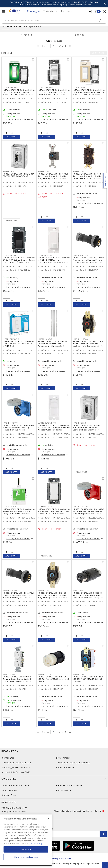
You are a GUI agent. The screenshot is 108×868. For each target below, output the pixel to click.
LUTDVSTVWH (79, 88)
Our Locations (9, 790)
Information (54, 751)
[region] (26, 840)
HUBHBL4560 (44, 172)
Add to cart (11, 137)
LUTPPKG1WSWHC (11, 339)
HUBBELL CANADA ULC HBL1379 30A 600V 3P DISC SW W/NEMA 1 (19, 175)
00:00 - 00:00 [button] (49, 11)
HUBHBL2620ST (80, 674)
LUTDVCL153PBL (10, 255)
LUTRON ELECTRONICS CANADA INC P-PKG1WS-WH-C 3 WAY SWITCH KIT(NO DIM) (19, 344)
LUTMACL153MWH (46, 507)
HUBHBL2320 (44, 591)
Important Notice (65, 767)
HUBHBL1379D (9, 172)
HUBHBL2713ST (45, 674)
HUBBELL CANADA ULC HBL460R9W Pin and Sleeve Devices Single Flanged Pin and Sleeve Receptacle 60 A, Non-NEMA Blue (18, 429)
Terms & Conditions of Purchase (73, 763)
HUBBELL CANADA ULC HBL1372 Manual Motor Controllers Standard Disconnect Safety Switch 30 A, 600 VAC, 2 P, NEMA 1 (88, 429)
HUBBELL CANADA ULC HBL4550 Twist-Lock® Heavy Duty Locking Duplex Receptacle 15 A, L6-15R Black (88, 177)
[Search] (54, 20)
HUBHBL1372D (79, 423)
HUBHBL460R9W (11, 423)
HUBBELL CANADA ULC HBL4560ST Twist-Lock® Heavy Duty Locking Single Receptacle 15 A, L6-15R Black (53, 177)
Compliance (8, 758)
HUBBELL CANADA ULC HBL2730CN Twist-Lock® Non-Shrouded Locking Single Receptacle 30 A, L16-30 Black (88, 345)
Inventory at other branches (18, 119)
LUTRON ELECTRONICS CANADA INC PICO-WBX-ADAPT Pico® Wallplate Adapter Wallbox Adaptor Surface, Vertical (54, 429)
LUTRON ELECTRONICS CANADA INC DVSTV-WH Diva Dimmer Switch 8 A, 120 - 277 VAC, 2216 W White (89, 92)
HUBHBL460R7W (81, 507)
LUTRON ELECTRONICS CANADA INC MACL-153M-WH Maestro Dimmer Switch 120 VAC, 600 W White (54, 511)
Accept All (26, 849)
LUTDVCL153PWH (11, 88)
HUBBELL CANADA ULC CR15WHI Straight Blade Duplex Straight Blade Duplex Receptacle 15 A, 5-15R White (18, 680)
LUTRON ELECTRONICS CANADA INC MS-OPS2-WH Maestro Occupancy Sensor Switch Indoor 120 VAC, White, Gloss (54, 261)
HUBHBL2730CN (81, 339)
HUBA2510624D (45, 339)
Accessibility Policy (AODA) (16, 772)
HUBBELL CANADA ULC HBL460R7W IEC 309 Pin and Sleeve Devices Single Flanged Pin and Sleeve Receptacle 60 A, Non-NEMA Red (88, 513)
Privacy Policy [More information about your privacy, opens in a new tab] (37, 843)
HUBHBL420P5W (11, 591)
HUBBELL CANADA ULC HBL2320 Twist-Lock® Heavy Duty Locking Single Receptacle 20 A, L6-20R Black (53, 596)
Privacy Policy (63, 758)
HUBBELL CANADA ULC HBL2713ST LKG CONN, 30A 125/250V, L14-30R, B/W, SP (54, 679)
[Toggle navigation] (4, 11)
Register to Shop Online (69, 785)
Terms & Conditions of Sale (17, 763)
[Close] (48, 819)
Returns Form (63, 790)
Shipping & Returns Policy (16, 767)
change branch (67, 11)
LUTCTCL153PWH (46, 88)
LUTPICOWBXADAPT (47, 423)
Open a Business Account (16, 785)
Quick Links (54, 779)
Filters (27, 35)
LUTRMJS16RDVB (11, 507)
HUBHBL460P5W (81, 255)
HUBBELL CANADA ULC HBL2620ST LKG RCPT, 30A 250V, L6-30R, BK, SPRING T (88, 679)
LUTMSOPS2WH (45, 255)
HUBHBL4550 (79, 172)
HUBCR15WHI (9, 674)
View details (11, 221)
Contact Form (9, 795)
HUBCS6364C (80, 591)
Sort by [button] (80, 35)
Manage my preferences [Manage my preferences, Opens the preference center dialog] (26, 857)
